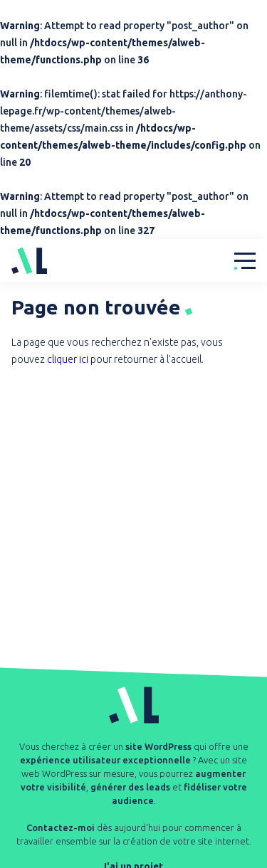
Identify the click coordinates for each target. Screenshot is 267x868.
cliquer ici (68, 359)
